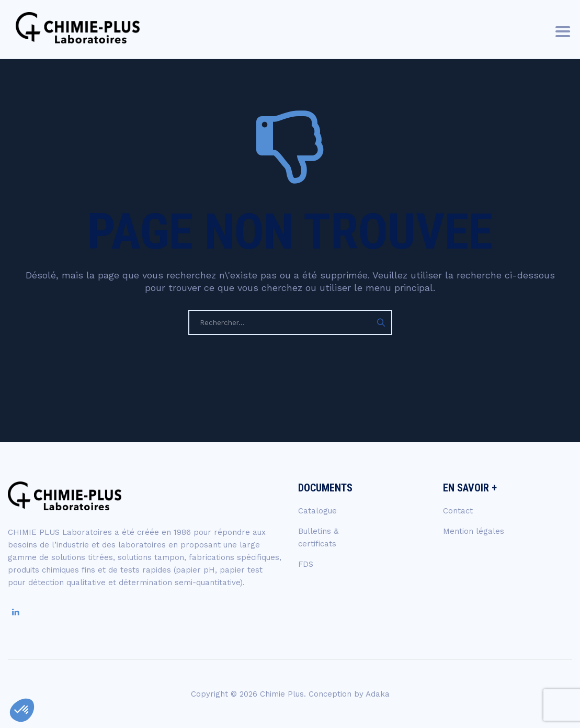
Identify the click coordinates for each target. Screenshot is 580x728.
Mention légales (474, 531)
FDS (306, 564)
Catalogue (317, 511)
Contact (458, 511)
